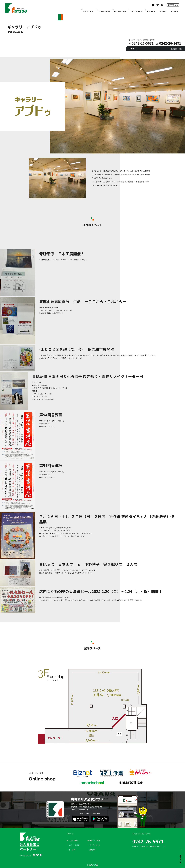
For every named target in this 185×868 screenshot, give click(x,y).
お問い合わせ (173, 5)
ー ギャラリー (72, 850)
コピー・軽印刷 (104, 11)
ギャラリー (151, 11)
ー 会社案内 (91, 850)
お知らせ (163, 11)
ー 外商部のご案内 (94, 840)
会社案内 (174, 11)
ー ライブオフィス (94, 845)
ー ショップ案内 (72, 840)
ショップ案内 (88, 11)
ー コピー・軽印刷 (73, 845)
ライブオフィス (136, 11)
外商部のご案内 (120, 11)
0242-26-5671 (148, 841)
